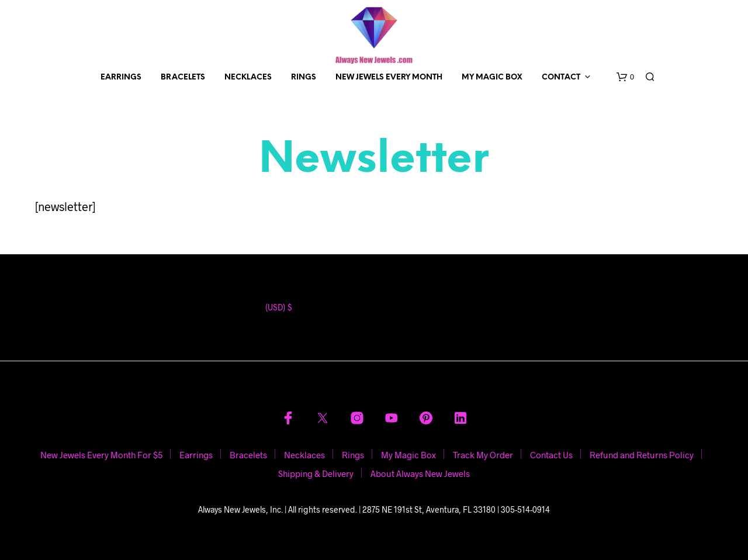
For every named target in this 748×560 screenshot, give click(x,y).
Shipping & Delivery (316, 473)
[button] (625, 77)
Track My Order (483, 455)
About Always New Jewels (420, 473)
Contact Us (551, 455)
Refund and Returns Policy (642, 455)
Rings (304, 77)
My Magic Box (492, 77)
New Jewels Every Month (389, 77)
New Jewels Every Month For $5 (101, 455)
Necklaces (248, 77)
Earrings (121, 77)
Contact (561, 77)
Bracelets (183, 77)
